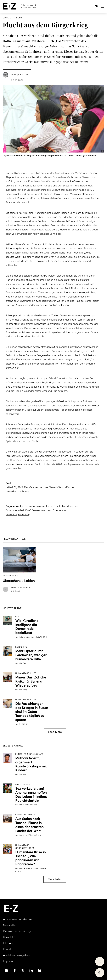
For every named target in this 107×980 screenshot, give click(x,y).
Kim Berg (23, 663)
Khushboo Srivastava (28, 805)
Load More (55, 732)
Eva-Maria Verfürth (39, 637)
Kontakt (8, 949)
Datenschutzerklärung (17, 931)
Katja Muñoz (24, 637)
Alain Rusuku (25, 868)
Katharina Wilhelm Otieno (30, 835)
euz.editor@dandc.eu (17, 515)
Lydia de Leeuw (21, 587)
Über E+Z (9, 937)
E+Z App (9, 943)
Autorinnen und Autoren (18, 919)
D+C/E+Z (23, 724)
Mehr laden (55, 879)
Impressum (10, 961)
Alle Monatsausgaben (17, 955)
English (96, 6)
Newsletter (10, 925)
